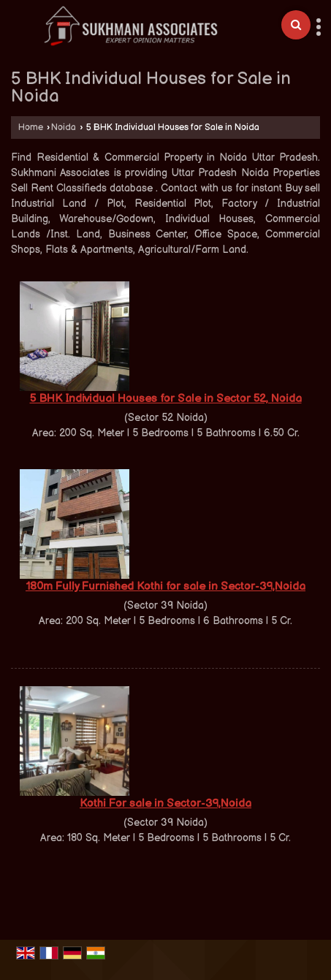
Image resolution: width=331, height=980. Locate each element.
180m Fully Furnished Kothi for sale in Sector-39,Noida (165, 586)
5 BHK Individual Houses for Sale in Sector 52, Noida (166, 399)
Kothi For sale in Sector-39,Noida (165, 804)
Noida (64, 128)
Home (31, 128)
